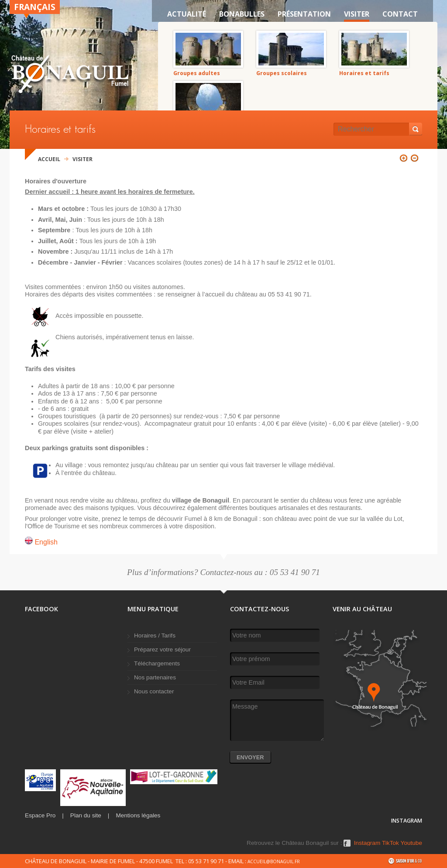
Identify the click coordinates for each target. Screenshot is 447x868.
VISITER (357, 14)
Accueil (49, 159)
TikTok (390, 843)
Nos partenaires (155, 677)
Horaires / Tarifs (155, 635)
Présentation (304, 14)
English (41, 542)
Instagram (367, 843)
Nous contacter (154, 691)
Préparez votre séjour (162, 649)
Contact (400, 14)
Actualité (187, 14)
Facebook (347, 846)
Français (35, 7)
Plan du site (86, 815)
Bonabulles (242, 14)
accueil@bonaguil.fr (274, 861)
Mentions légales (138, 815)
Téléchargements (157, 663)
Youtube (411, 843)
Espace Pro (40, 815)
